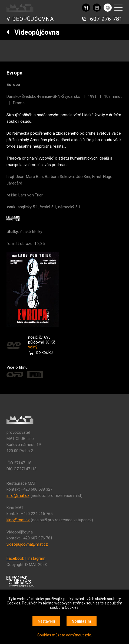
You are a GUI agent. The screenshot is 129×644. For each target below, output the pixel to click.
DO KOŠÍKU (44, 353)
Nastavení (46, 621)
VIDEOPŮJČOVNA (30, 19)
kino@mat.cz (18, 520)
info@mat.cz (18, 496)
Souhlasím (82, 621)
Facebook (15, 558)
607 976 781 (106, 19)
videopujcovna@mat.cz (27, 544)
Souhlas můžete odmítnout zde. (65, 635)
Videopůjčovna (33, 32)
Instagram (36, 558)
